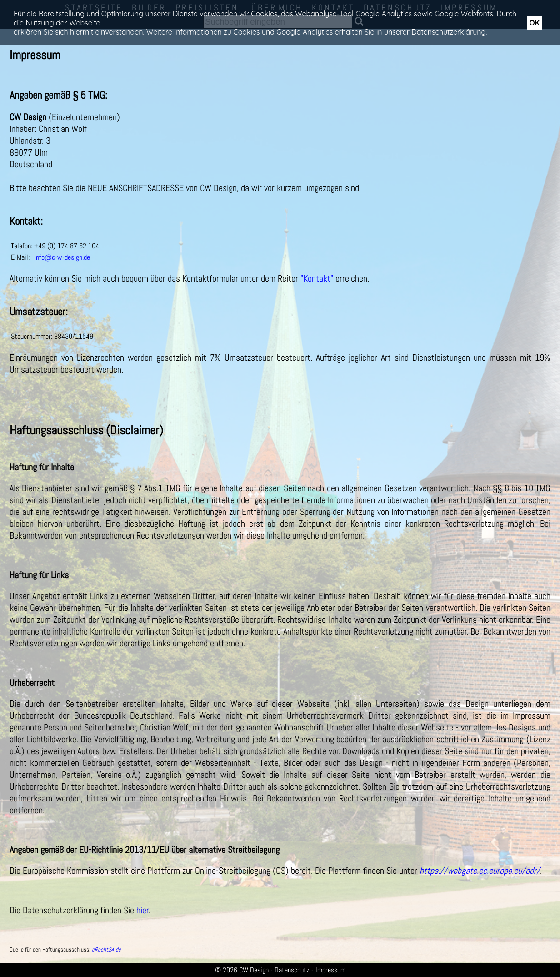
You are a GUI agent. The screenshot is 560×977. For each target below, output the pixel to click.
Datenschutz (292, 970)
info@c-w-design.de (62, 257)
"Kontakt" (317, 278)
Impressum (330, 970)
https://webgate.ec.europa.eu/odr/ (480, 871)
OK (534, 23)
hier (142, 910)
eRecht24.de (106, 949)
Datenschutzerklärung (448, 32)
